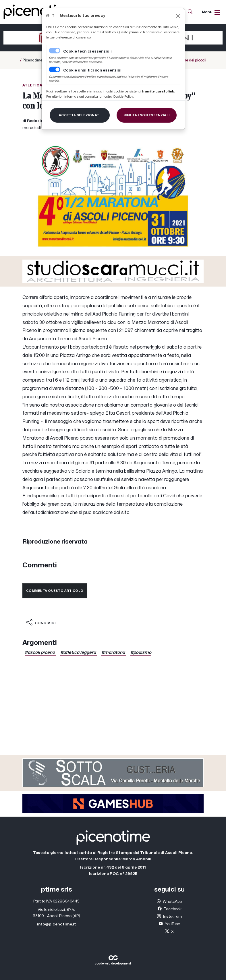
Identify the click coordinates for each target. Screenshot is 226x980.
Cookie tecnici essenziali (87, 51)
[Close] (178, 16)
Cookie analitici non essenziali (93, 70)
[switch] (55, 69)
